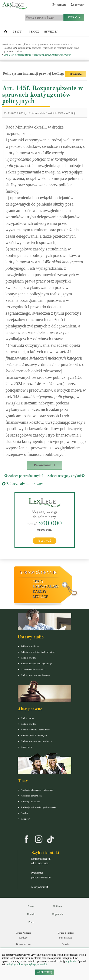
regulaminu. (71, 961)
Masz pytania (39, 887)
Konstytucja (27, 747)
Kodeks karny (27, 718)
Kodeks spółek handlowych (34, 735)
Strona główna (23, 44)
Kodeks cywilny (29, 658)
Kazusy (40, 591)
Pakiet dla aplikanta (30, 646)
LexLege (40, 597)
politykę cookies (15, 964)
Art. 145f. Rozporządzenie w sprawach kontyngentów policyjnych (38, 55)
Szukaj (74, 17)
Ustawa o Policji (61, 44)
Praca (31, 922)
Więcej (51, 32)
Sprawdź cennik (38, 572)
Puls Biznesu (66, 938)
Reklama (58, 906)
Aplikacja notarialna (30, 801)
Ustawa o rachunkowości (33, 669)
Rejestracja (59, 5)
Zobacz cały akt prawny (23, 484)
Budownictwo (23, 944)
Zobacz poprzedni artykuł (24, 476)
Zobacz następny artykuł (66, 476)
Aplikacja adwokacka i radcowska (37, 790)
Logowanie (78, 5)
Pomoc (31, 906)
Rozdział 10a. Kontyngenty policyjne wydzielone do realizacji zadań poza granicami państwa (41, 50)
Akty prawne (41, 44)
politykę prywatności (36, 964)
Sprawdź (45, 540)
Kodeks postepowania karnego (35, 675)
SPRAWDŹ (75, 74)
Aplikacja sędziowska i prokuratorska (39, 807)
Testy (17, 32)
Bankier (66, 944)
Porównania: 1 (44, 465)
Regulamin (58, 914)
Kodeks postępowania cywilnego (36, 663)
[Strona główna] (6, 32)
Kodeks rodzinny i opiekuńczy (35, 730)
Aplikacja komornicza (31, 796)
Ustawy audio (46, 586)
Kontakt (31, 914)
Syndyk (24, 813)
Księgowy (26, 819)
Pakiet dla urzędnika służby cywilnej (38, 652)
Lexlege (23, 938)
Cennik (34, 32)
